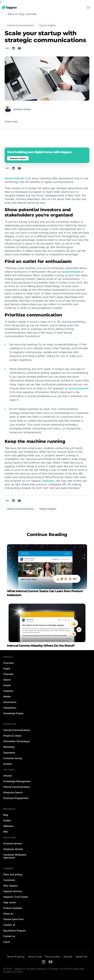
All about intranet (13, 843)
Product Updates (13, 908)
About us (8, 914)
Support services (13, 891)
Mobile (7, 696)
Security (68, 957)
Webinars (8, 826)
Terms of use (35, 957)
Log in (7, 942)
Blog (6, 815)
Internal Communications (17, 730)
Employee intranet (13, 849)
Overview (9, 663)
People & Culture (12, 736)
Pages (7, 668)
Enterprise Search (13, 792)
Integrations (10, 708)
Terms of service (16, 957)
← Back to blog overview (21, 14)
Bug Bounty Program (15, 931)
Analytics (8, 691)
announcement (79, 388)
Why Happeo (10, 886)
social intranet (71, 272)
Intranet (8, 776)
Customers (9, 880)
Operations (9, 753)
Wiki (6, 832)
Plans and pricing (13, 874)
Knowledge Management (17, 781)
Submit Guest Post (13, 919)
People (7, 685)
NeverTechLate (15, 178)
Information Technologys (17, 741)
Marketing (9, 747)
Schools (8, 764)
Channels (48, 481)
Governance (10, 702)
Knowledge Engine (13, 713)
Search (7, 680)
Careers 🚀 (9, 925)
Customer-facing (12, 758)
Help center (10, 902)
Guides (7, 820)
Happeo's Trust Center (16, 897)
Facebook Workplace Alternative (15, 856)
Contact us (9, 936)
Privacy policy (53, 957)
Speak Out (82, 957)
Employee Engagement (16, 798)
